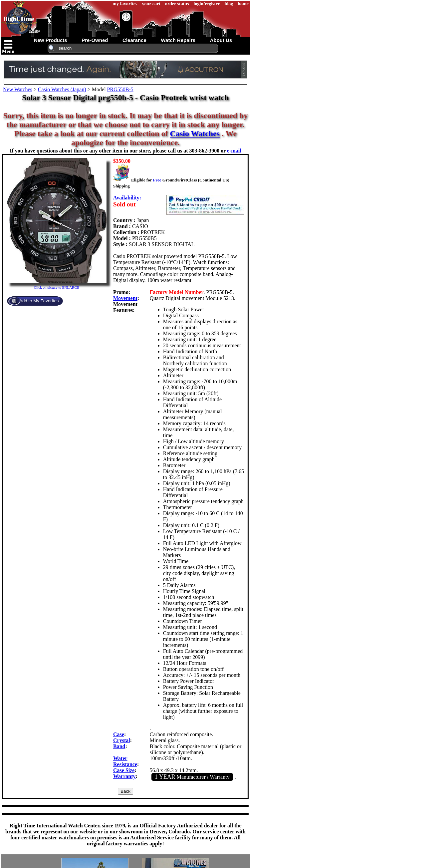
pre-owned (95, 40)
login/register (207, 4)
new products (51, 40)
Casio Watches (195, 134)
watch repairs (178, 40)
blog (229, 4)
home (243, 4)
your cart (151, 4)
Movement (125, 298)
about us (221, 40)
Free (157, 180)
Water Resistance (125, 761)
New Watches (18, 89)
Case (119, 734)
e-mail (234, 151)
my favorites (125, 4)
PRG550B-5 (120, 89)
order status (177, 4)
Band (119, 746)
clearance (134, 40)
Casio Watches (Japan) (62, 89)
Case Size (124, 770)
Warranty (124, 776)
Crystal (122, 740)
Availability (126, 198)
